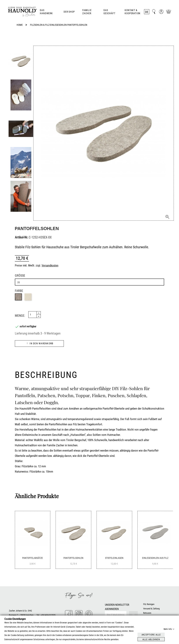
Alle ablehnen (151, 639)
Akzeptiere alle (151, 634)
